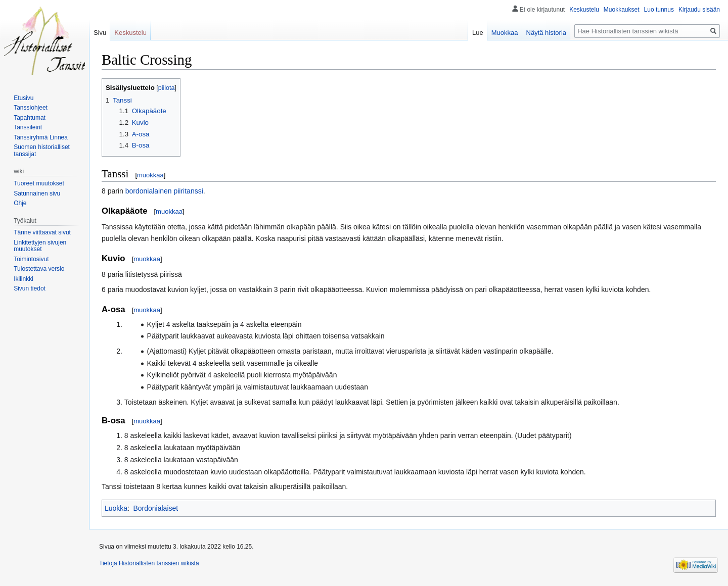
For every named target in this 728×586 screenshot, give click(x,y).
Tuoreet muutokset (39, 183)
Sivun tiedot (30, 288)
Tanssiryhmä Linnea (41, 137)
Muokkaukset (622, 10)
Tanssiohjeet (31, 108)
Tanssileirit (28, 127)
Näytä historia (546, 33)
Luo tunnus (659, 10)
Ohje (20, 203)
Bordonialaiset (155, 508)
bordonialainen (149, 191)
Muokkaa (505, 33)
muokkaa (150, 175)
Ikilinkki (24, 279)
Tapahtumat (30, 118)
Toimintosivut (31, 259)
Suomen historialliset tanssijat (42, 151)
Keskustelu (584, 10)
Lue (478, 33)
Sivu (100, 33)
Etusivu (24, 98)
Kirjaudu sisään (699, 10)
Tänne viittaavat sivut (42, 232)
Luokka (116, 508)
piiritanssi (188, 191)
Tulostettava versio (39, 269)
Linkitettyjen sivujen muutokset (40, 246)
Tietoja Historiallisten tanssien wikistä (149, 563)
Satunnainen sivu (37, 193)
